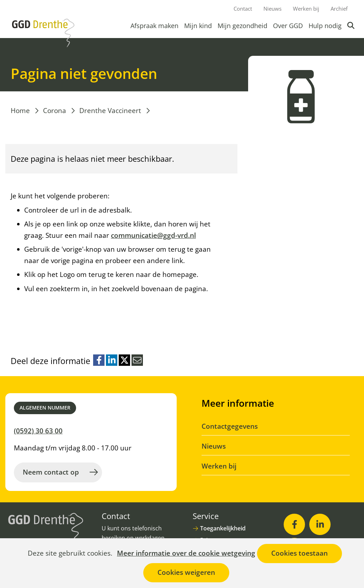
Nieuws (272, 9)
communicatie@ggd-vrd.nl (153, 235)
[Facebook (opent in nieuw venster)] (294, 524)
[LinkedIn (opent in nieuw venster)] (320, 524)
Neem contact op (51, 472)
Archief (339, 9)
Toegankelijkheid (223, 528)
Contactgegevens (230, 426)
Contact (243, 9)
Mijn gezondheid (242, 26)
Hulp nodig (325, 26)
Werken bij (306, 9)
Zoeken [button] (352, 26)
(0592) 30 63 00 (38, 431)
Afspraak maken (154, 26)
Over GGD (288, 26)
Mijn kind (198, 26)
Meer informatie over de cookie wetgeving (186, 554)
